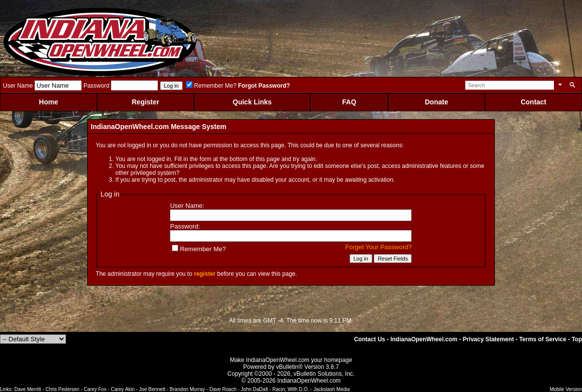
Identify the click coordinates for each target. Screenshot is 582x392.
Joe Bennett (152, 389)
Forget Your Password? (378, 247)
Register (145, 102)
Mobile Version (566, 389)
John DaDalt (254, 389)
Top (577, 339)
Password (96, 86)
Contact (533, 102)
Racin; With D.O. (291, 389)
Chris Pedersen (62, 389)
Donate (436, 102)
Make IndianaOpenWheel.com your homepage (291, 360)
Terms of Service (543, 339)
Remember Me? (211, 86)
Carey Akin (123, 389)
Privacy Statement (488, 339)
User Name (18, 86)
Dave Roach (223, 389)
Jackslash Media (331, 389)
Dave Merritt (28, 389)
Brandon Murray (188, 389)
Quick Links (252, 102)
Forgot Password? (264, 86)
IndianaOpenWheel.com (424, 339)
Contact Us (370, 339)
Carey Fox (95, 389)
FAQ (349, 102)
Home (48, 102)
